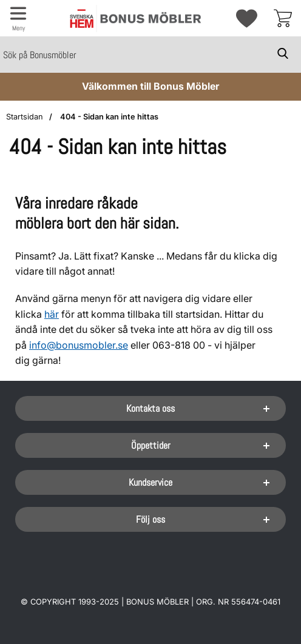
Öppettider (151, 445)
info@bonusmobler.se (79, 345)
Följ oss (150, 519)
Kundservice (150, 482)
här (52, 314)
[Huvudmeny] (18, 18)
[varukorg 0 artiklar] (283, 18)
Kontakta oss (150, 408)
